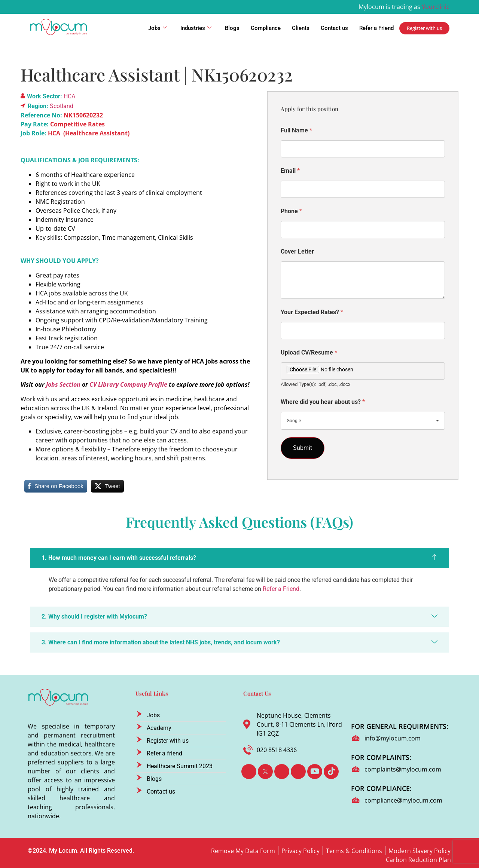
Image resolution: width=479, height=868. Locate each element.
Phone (291, 211)
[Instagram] (298, 772)
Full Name (296, 130)
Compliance (266, 28)
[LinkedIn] (282, 772)
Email (290, 171)
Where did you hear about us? (323, 402)
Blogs (232, 28)
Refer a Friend (376, 28)
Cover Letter (297, 251)
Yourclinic (436, 7)
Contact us (334, 28)
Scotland (62, 106)
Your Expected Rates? (312, 312)
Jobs (158, 28)
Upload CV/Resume (309, 352)
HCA (69, 96)
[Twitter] (265, 772)
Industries (196, 28)
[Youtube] (315, 772)
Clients (301, 28)
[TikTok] (331, 772)
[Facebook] (249, 772)
